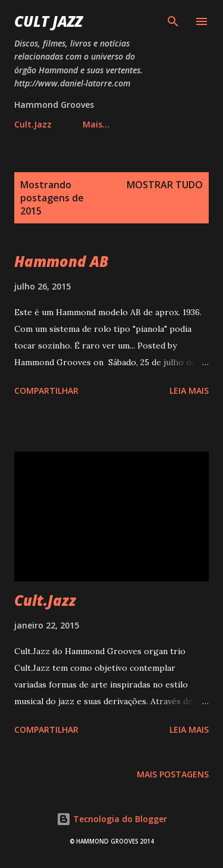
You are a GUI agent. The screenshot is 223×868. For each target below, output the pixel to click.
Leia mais (189, 391)
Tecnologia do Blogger (112, 819)
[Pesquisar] (173, 21)
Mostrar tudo (165, 185)
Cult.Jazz (33, 124)
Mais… (96, 124)
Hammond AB (61, 261)
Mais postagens (173, 774)
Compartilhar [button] (46, 391)
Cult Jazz (48, 21)
